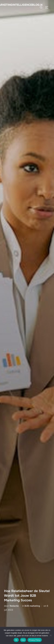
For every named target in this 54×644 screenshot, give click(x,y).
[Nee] (51, 635)
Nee (23, 640)
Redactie (14, 606)
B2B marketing (32, 606)
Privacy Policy (35, 640)
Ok (16, 640)
